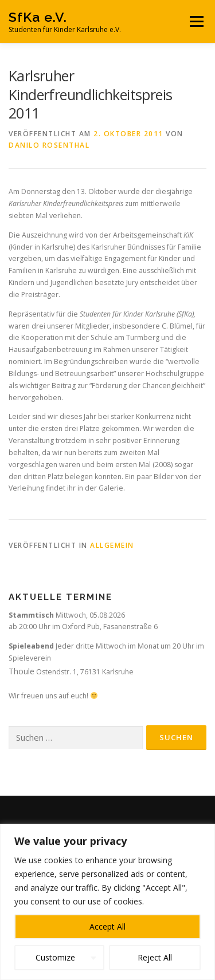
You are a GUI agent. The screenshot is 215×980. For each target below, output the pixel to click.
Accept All (107, 926)
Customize (55, 957)
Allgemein (112, 545)
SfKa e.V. (38, 17)
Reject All (155, 957)
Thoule (21, 671)
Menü (196, 21)
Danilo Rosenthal (49, 145)
